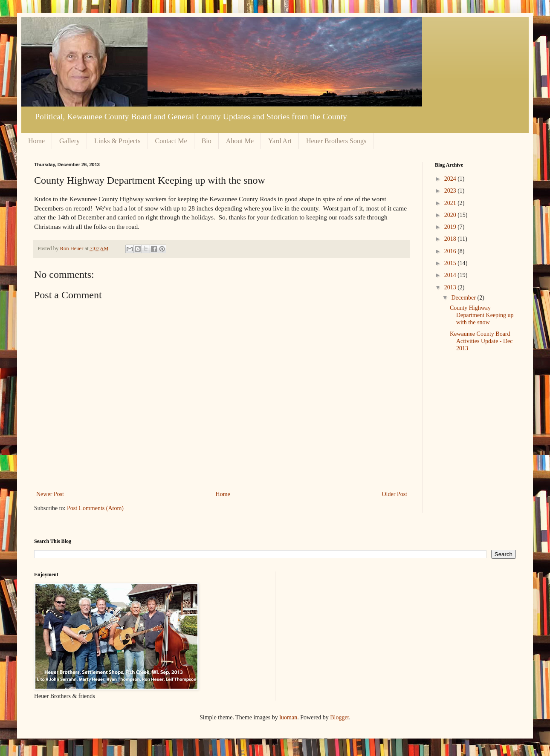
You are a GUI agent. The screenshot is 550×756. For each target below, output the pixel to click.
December (464, 298)
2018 (451, 239)
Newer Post (50, 494)
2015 (451, 263)
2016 (451, 251)
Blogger (339, 717)
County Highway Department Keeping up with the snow (482, 315)
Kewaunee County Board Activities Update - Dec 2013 (481, 341)
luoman (288, 717)
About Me (240, 141)
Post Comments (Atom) (95, 508)
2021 (451, 203)
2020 (451, 215)
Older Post (395, 494)
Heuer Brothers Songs (336, 141)
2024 (451, 179)
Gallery (69, 141)
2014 (451, 275)
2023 (451, 191)
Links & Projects (117, 141)
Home (36, 141)
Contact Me (171, 141)
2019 (451, 227)
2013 (451, 287)
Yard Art (280, 141)
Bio (207, 141)
